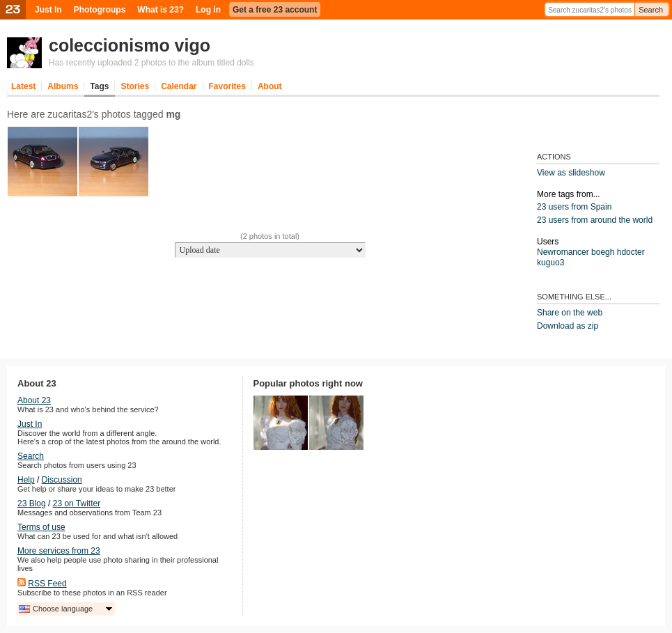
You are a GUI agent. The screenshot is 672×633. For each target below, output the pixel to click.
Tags (99, 86)
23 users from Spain (574, 207)
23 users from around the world (595, 220)
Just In (48, 10)
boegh (603, 252)
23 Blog (32, 503)
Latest (23, 86)
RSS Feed (47, 584)
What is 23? (161, 10)
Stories (135, 86)
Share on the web (570, 313)
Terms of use (41, 527)
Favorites (227, 86)
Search (651, 10)
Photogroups (100, 10)
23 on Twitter (77, 503)
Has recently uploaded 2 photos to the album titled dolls (151, 63)
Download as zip (568, 326)
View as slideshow (571, 173)
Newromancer (563, 252)
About (270, 86)
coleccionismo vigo (130, 45)
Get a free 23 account (275, 10)
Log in (208, 10)
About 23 (34, 400)
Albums (63, 86)
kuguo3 (550, 263)
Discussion (62, 480)
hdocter (631, 252)
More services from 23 (59, 551)
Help (26, 480)
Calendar (179, 86)
